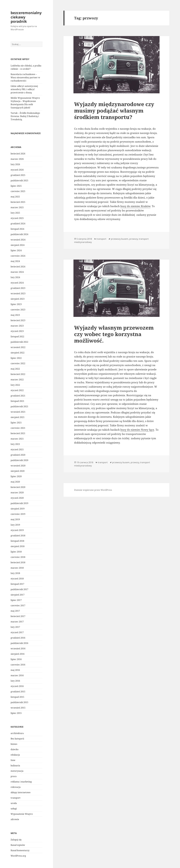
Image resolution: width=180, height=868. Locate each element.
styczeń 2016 (17, 686)
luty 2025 (15, 213)
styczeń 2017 (17, 632)
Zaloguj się (16, 840)
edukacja (15, 755)
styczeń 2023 (17, 331)
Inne (13, 760)
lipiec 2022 (16, 358)
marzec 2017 (17, 622)
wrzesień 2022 (18, 347)
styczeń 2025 (17, 218)
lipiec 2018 (16, 552)
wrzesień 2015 (18, 708)
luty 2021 (15, 444)
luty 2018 (15, 573)
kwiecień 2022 (18, 374)
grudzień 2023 (18, 288)
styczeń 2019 (17, 530)
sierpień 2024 (18, 245)
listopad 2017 (17, 584)
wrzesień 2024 (18, 240)
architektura (17, 733)
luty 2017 (15, 627)
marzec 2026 (17, 159)
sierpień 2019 (18, 509)
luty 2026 (15, 164)
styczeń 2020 (17, 498)
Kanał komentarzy (20, 850)
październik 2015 (19, 702)
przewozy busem (120, 239)
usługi (14, 809)
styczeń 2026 (17, 170)
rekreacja (16, 787)
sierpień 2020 (18, 471)
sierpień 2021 (18, 417)
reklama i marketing (21, 782)
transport (16, 798)
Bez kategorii (17, 739)
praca (14, 776)
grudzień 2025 (18, 175)
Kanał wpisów (18, 845)
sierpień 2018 (18, 546)
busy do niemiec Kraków (135, 206)
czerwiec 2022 (18, 363)
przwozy (134, 239)
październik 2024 (19, 234)
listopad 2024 (17, 229)
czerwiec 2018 (18, 557)
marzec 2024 (17, 272)
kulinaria (15, 766)
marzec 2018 (17, 568)
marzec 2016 (17, 675)
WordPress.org (18, 856)
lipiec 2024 (16, 250)
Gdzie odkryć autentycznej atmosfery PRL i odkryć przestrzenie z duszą (24, 89)
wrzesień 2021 (18, 412)
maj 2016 (15, 670)
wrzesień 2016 (18, 649)
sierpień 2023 (18, 299)
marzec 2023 (17, 326)
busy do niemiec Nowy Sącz (137, 430)
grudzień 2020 (18, 455)
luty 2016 (15, 681)
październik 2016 (19, 643)
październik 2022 (19, 342)
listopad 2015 (17, 697)
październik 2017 (19, 589)
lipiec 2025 (16, 186)
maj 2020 (15, 482)
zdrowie (15, 819)
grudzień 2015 (18, 692)
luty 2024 (15, 277)
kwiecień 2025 (18, 202)
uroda (14, 803)
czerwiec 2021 (18, 428)
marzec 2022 (17, 380)
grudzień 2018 (18, 536)
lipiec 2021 (16, 423)
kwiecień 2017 (18, 616)
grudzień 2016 (18, 638)
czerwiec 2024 (18, 256)
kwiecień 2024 (18, 267)
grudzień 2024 (18, 224)
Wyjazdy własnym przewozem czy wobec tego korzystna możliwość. (114, 334)
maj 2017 (15, 611)
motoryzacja (17, 771)
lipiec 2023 (16, 304)
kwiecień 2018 (18, 562)
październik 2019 (19, 503)
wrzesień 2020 (18, 466)
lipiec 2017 (16, 600)
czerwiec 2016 (18, 665)
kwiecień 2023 (18, 320)
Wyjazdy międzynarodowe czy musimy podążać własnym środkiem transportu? (114, 110)
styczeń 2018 (17, 579)
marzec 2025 (17, 207)
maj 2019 (15, 519)
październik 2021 (19, 406)
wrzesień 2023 (18, 293)
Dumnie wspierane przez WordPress (93, 490)
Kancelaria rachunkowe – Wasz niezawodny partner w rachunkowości (25, 77)
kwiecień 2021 (18, 433)
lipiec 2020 (16, 476)
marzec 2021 (17, 439)
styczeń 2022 (17, 390)
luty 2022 (15, 385)
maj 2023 (15, 315)
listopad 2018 (17, 541)
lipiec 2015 (16, 713)
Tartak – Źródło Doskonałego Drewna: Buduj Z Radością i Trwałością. (25, 116)
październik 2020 (19, 460)
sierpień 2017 (18, 595)
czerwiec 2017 (18, 605)
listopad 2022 (17, 336)
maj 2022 (15, 369)
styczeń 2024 (17, 283)
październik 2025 (19, 180)
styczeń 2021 (17, 449)
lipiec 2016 (16, 659)
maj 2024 (15, 261)
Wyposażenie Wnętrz (22, 814)
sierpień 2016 (18, 654)
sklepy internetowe (21, 792)
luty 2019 (15, 525)
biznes (14, 744)
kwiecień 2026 (18, 154)
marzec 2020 (17, 493)
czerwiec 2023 (18, 310)
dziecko (15, 749)
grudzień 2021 (18, 396)
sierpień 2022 (18, 353)
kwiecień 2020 (18, 487)
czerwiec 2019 (18, 514)
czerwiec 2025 (18, 191)
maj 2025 (15, 197)
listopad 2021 (17, 401)
